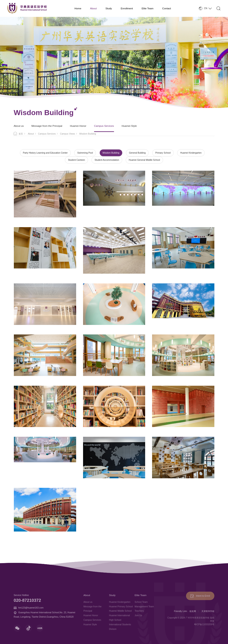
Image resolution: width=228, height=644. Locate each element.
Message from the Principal (47, 126)
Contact (167, 8)
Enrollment (127, 8)
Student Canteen (76, 160)
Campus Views (67, 134)
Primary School (163, 153)
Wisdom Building (111, 153)
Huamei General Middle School (144, 160)
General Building (137, 153)
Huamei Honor (78, 126)
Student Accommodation (107, 160)
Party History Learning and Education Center (45, 153)
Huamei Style (129, 126)
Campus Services (104, 126)
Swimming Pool (85, 153)
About (93, 8)
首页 (21, 134)
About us (19, 126)
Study (109, 8)
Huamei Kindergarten (191, 153)
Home (78, 8)
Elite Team (148, 8)
